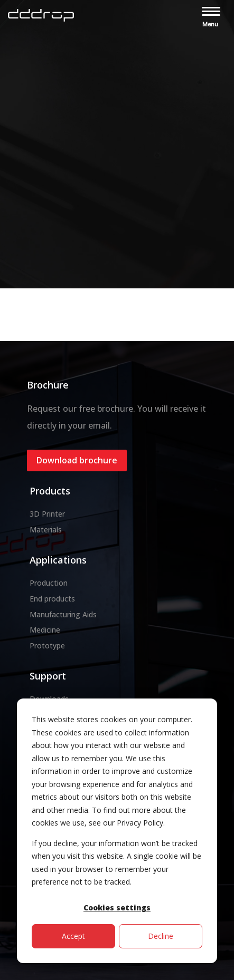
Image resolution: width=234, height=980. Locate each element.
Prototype (47, 646)
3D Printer (47, 514)
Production (49, 583)
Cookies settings (117, 908)
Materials (46, 530)
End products (52, 599)
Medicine (45, 630)
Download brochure (77, 460)
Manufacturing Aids (63, 614)
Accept (73, 936)
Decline (161, 936)
